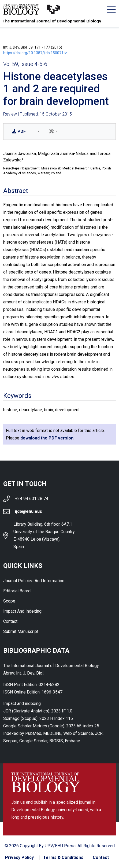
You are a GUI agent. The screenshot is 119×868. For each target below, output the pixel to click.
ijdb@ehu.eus (29, 511)
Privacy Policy (19, 858)
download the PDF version (47, 438)
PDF (19, 131)
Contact (10, 621)
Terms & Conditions (63, 858)
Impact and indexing (22, 611)
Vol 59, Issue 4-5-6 (25, 64)
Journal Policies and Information (34, 581)
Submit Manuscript (21, 631)
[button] (38, 132)
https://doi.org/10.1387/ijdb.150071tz (35, 53)
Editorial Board (17, 591)
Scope (9, 601)
